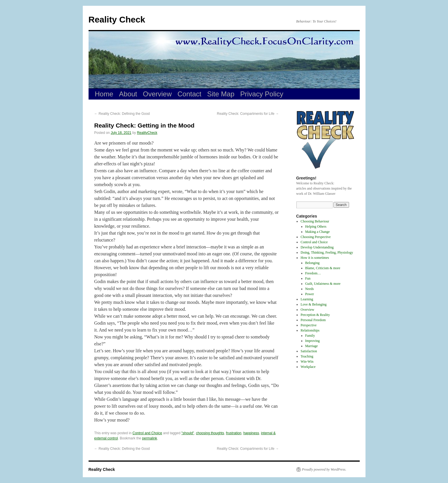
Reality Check (117, 19)
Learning (307, 299)
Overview (157, 94)
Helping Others (316, 226)
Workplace (308, 367)
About (128, 94)
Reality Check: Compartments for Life (248, 114)
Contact (189, 94)
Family (310, 336)
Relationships (310, 330)
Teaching (307, 356)
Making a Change (317, 232)
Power (310, 294)
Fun (308, 278)
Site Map (221, 94)
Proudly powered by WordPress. (324, 469)
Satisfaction (309, 351)
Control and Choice (147, 433)
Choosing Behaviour (315, 221)
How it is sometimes (315, 258)
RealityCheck (147, 133)
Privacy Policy (262, 94)
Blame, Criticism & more (323, 268)
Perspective (309, 325)
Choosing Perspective (316, 237)
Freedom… (313, 273)
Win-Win (307, 362)
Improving (313, 341)
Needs (310, 289)
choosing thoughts (210, 433)
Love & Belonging (314, 304)
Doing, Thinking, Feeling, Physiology (327, 252)
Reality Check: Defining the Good (122, 114)
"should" (188, 433)
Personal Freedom (313, 320)
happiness (251, 433)
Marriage (312, 346)
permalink (150, 438)
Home (104, 94)
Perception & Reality (315, 315)
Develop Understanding (317, 247)
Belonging (312, 263)
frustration (234, 433)
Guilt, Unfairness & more (323, 284)
